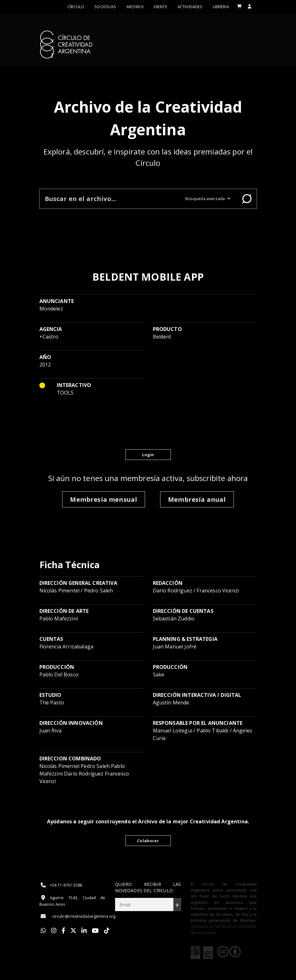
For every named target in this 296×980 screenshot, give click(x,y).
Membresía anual (197, 499)
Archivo (135, 7)
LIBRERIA (221, 7)
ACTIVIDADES (190, 7)
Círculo (76, 7)
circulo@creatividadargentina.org (78, 916)
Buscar (247, 199)
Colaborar (148, 841)
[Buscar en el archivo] (110, 199)
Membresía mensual (104, 499)
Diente (161, 7)
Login (148, 455)
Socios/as (105, 7)
